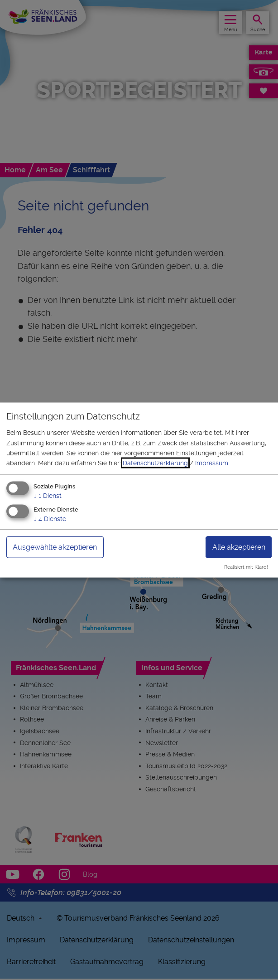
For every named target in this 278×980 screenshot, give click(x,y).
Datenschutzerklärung (155, 463)
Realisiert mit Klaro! (246, 567)
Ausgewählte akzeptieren (55, 547)
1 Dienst (48, 495)
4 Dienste (50, 518)
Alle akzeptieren (239, 547)
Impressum (212, 463)
